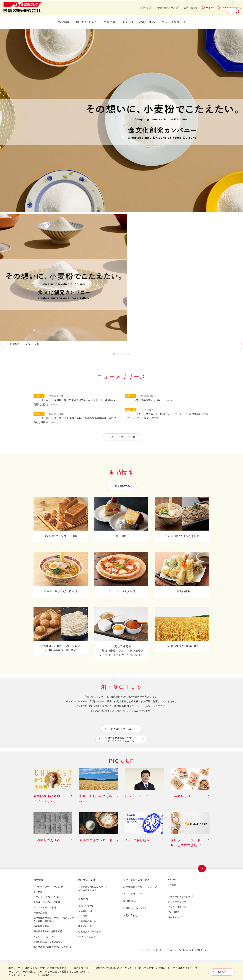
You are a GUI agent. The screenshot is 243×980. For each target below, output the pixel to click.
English (208, 7)
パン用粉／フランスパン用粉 (48, 887)
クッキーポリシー (177, 902)
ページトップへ (202, 869)
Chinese (224, 7)
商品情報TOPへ (123, 486)
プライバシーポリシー (179, 897)
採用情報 (145, 7)
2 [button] (118, 355)
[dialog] (121, 972)
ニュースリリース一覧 (123, 437)
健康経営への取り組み (90, 931)
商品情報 (63, 22)
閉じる (222, 972)
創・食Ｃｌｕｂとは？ (122, 728)
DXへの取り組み (87, 937)
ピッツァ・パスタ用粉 (45, 907)
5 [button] (129, 355)
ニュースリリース (174, 22)
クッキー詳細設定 (177, 907)
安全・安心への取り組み (139, 22)
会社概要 (83, 916)
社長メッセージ (86, 906)
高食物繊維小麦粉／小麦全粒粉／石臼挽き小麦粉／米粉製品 (54, 919)
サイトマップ (175, 917)
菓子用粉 (38, 892)
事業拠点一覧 (85, 926)
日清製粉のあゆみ (87, 921)
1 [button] (114, 355)
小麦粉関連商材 (41, 926)
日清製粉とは (85, 911)
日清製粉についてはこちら (27, 344)
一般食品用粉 (40, 912)
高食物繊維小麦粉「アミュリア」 (141, 887)
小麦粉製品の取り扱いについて (49, 942)
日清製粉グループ (168, 7)
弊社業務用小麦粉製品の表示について (53, 947)
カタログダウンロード (45, 937)
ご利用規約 (174, 912)
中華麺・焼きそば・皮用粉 (47, 902)
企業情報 (109, 22)
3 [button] (121, 355)
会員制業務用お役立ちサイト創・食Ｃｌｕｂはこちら (122, 739)
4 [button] (125, 355)
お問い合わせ (191, 7)
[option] (121, 189)
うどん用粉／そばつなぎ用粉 (48, 897)
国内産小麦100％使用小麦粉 (48, 931)
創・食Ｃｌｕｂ (86, 22)
